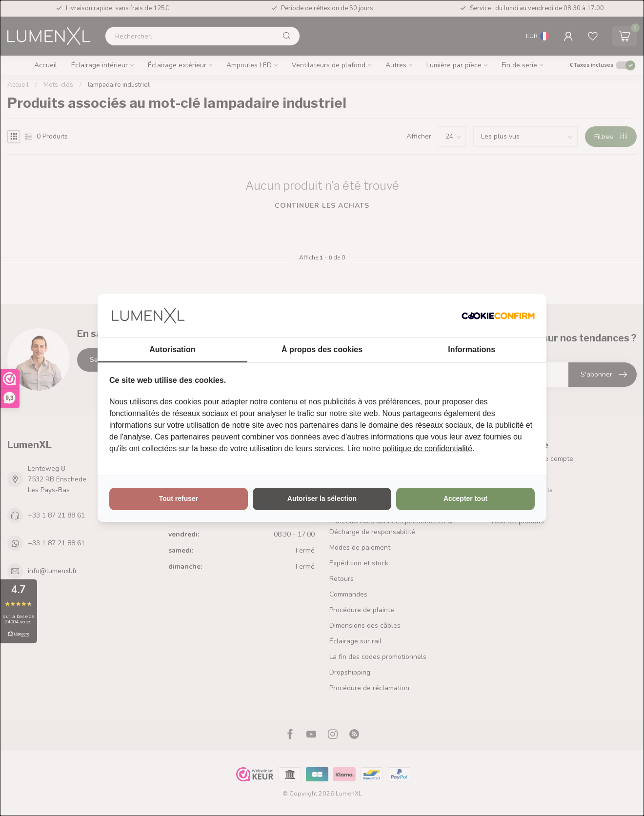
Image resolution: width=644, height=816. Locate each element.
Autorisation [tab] (172, 349)
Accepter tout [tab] (465, 498)
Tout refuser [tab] (179, 498)
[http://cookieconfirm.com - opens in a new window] (498, 316)
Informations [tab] (472, 349)
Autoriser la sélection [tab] (322, 498)
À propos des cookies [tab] (322, 349)
